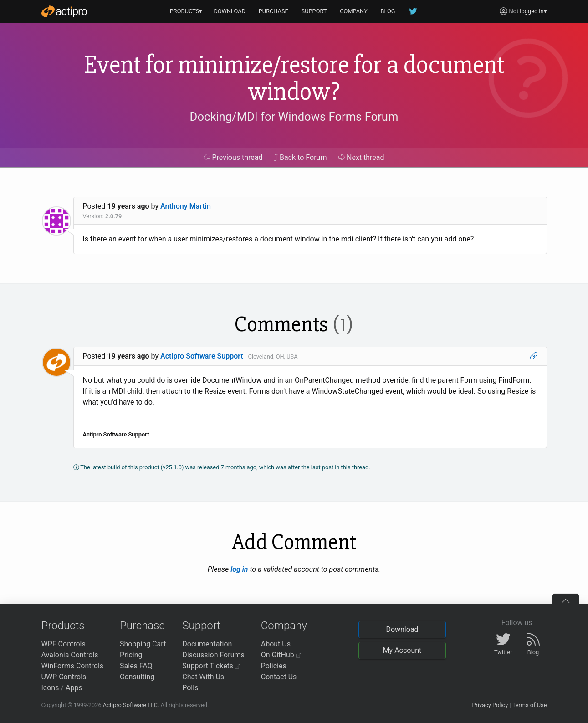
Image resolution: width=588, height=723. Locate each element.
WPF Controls (64, 644)
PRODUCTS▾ (186, 11)
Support (201, 626)
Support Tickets (211, 666)
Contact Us (279, 677)
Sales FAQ (136, 666)
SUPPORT (314, 11)
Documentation (207, 644)
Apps (74, 688)
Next (361, 157)
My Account (402, 650)
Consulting (137, 677)
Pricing (131, 655)
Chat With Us (203, 677)
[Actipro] (64, 11)
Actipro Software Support (202, 356)
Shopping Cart (143, 644)
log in (239, 569)
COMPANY (354, 11)
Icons (50, 688)
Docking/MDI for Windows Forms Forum (294, 117)
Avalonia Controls (70, 655)
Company (284, 626)
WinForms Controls (73, 666)
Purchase (142, 626)
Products (63, 626)
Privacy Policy (490, 705)
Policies (274, 666)
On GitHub (281, 655)
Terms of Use (530, 705)
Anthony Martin (186, 206)
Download (402, 629)
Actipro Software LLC (130, 705)
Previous (233, 157)
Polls (190, 688)
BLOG (388, 11)
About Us (276, 644)
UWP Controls (64, 677)
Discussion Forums (213, 655)
